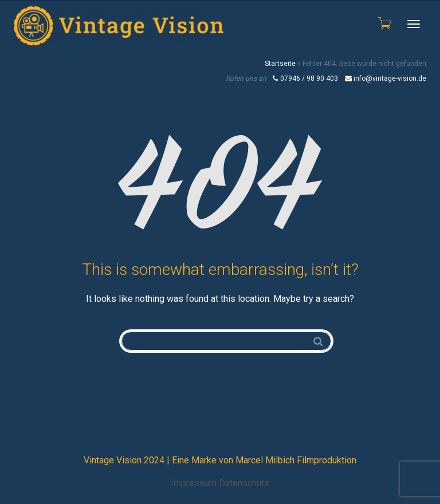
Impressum (194, 483)
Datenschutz (244, 483)
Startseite (280, 64)
